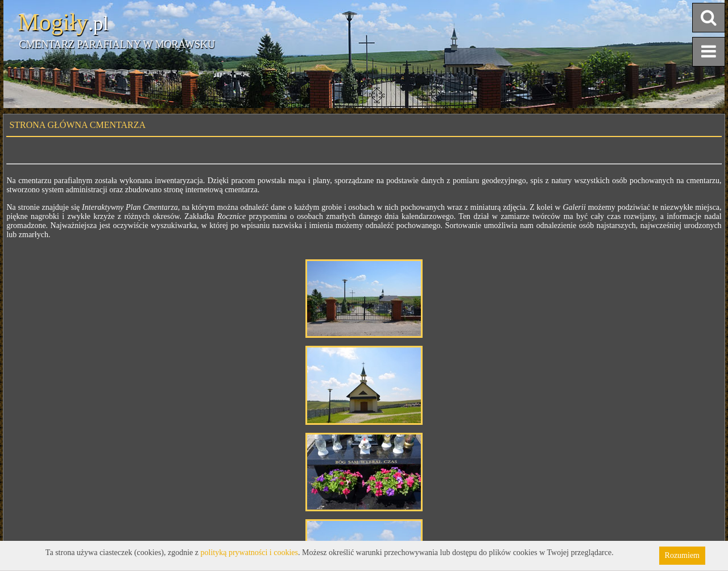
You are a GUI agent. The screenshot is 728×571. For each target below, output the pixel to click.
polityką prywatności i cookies (249, 553)
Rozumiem (682, 555)
